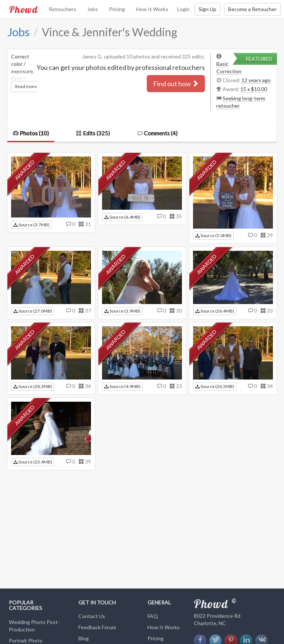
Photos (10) (31, 133)
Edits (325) (93, 133)
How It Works (152, 9)
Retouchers (62, 9)
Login (183, 9)
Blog (84, 638)
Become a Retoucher (252, 9)
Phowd (23, 9)
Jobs (93, 9)
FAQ (153, 616)
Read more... (28, 86)
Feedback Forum (97, 627)
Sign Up (207, 9)
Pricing (117, 9)
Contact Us (92, 616)
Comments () (157, 133)
